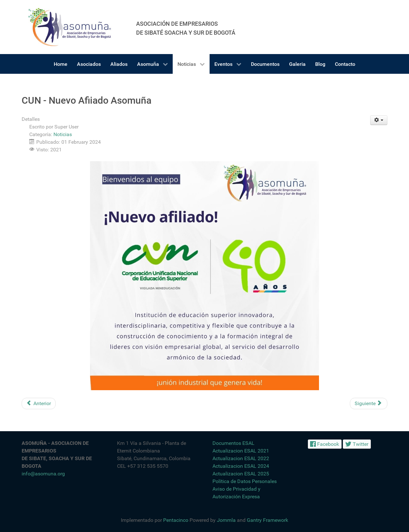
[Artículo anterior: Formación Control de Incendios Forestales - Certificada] (39, 404)
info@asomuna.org (43, 474)
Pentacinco (176, 520)
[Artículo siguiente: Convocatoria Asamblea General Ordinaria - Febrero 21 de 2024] (369, 404)
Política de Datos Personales (245, 481)
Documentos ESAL (233, 443)
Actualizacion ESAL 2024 (241, 466)
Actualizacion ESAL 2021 (241, 451)
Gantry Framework (267, 520)
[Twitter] (357, 444)
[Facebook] (325, 444)
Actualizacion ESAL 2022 (241, 458)
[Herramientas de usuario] (379, 120)
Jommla (226, 520)
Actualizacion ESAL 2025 (241, 474)
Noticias (63, 134)
